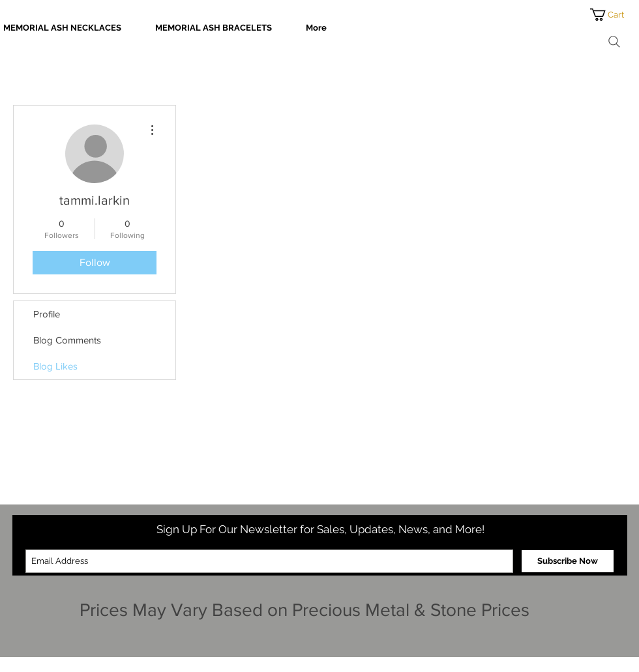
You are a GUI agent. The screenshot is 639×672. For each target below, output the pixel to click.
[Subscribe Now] (568, 561)
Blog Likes (55, 366)
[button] (615, 15)
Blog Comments (67, 340)
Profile (47, 314)
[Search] (614, 42)
